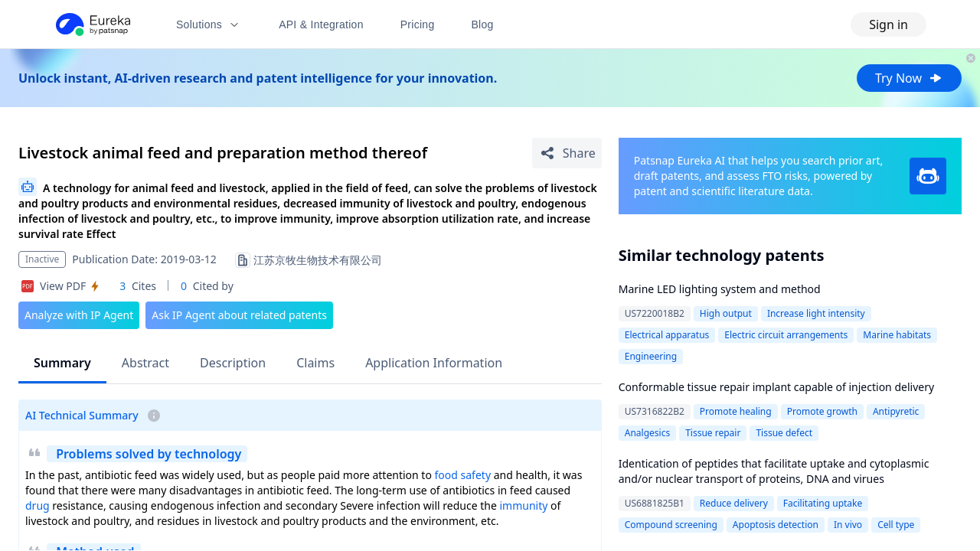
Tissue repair (713, 433)
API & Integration (321, 24)
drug (38, 505)
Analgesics (647, 433)
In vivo (848, 525)
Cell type (896, 525)
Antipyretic (896, 411)
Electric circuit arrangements (786, 335)
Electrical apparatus (667, 335)
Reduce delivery (734, 503)
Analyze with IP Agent (79, 315)
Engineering (651, 356)
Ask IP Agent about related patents (239, 315)
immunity (523, 505)
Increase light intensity (816, 313)
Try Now (909, 78)
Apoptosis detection (776, 525)
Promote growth (822, 411)
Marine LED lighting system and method (720, 289)
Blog (483, 24)
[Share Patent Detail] (567, 153)
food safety (463, 475)
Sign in (889, 24)
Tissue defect (784, 433)
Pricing (418, 24)
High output (726, 313)
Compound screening (671, 525)
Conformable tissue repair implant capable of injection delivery (776, 387)
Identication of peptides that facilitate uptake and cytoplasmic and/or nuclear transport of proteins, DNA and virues (774, 471)
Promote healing (736, 411)
